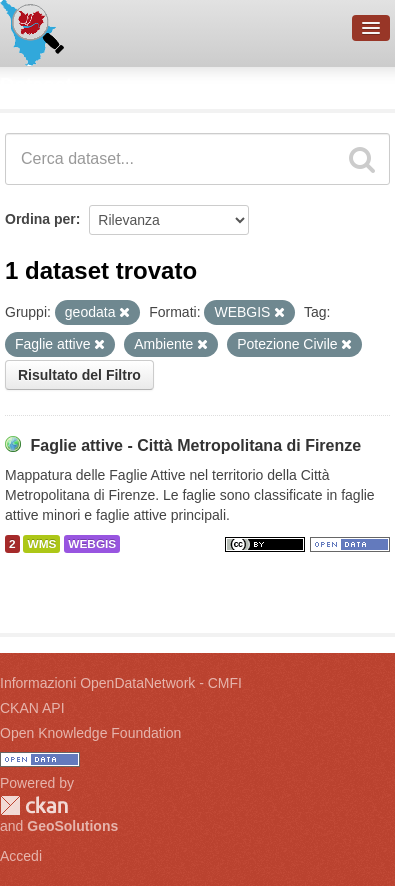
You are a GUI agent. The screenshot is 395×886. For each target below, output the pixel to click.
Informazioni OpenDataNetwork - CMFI (121, 683)
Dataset (36, 85)
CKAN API (32, 708)
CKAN (34, 805)
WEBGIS (92, 544)
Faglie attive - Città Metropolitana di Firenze (195, 445)
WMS (41, 544)
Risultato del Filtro (79, 375)
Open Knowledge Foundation (90, 733)
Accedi (21, 856)
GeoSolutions (72, 826)
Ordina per (40, 219)
